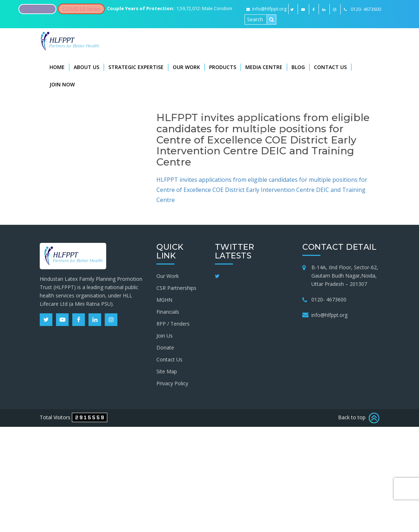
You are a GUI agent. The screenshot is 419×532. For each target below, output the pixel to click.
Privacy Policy (172, 383)
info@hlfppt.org (266, 9)
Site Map (167, 371)
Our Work (186, 67)
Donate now (37, 9)
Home (57, 67)
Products (223, 67)
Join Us (165, 336)
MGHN (164, 300)
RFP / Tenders (173, 324)
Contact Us (330, 67)
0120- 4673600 (329, 299)
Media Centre (264, 67)
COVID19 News (81, 9)
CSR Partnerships (176, 288)
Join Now (62, 84)
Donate (165, 347)
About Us (87, 67)
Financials (168, 312)
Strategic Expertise (136, 67)
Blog (298, 67)
